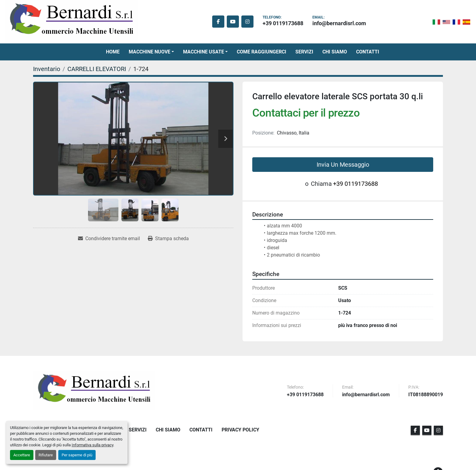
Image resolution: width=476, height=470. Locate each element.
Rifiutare (46, 455)
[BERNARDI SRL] (94, 391)
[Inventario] (47, 69)
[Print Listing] (168, 239)
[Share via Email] (109, 239)
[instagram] (247, 22)
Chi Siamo (335, 52)
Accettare (22, 455)
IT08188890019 (426, 395)
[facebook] (218, 22)
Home (113, 52)
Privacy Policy (240, 430)
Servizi (304, 52)
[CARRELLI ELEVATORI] (97, 69)
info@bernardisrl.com (339, 23)
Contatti (368, 52)
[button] (151, 52)
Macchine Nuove (150, 52)
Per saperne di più (77, 455)
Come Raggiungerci (262, 52)
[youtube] (233, 22)
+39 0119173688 (283, 23)
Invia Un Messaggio (343, 165)
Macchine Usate (204, 52)
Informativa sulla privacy (92, 445)
